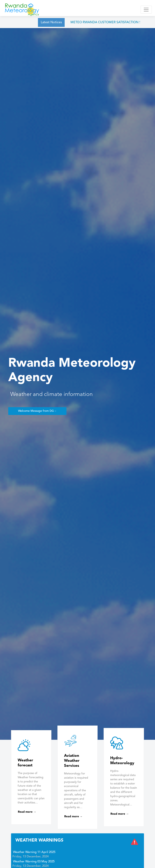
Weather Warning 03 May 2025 (34, 862)
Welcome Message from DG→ (37, 411)
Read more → (27, 812)
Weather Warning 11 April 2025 (34, 852)
